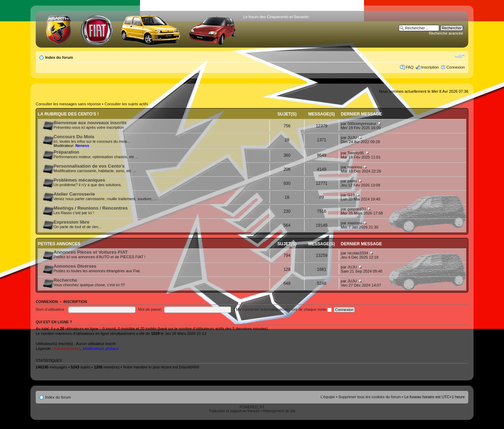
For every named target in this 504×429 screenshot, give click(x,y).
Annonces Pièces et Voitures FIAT (91, 252)
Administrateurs (67, 349)
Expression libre (72, 222)
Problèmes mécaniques (79, 180)
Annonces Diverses (75, 266)
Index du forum (59, 57)
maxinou (355, 167)
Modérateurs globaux (101, 349)
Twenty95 (356, 153)
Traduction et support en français (234, 411)
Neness (82, 146)
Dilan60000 (189, 367)
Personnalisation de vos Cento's (89, 166)
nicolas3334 (358, 253)
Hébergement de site (279, 411)
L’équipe (328, 397)
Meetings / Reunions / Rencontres (91, 208)
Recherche (65, 280)
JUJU (352, 138)
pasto (352, 181)
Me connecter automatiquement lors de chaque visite (284, 309)
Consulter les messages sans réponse (68, 104)
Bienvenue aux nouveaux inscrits (90, 123)
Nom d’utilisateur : (51, 309)
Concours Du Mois (74, 137)
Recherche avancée (446, 33)
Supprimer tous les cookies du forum (370, 397)
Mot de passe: (150, 309)
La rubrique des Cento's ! (68, 114)
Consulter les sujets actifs (126, 104)
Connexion (456, 67)
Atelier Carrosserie (74, 194)
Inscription (430, 67)
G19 (351, 195)
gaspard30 (357, 209)
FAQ (409, 67)
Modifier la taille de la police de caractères (460, 56)
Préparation (66, 152)
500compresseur (362, 124)
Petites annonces (59, 244)
